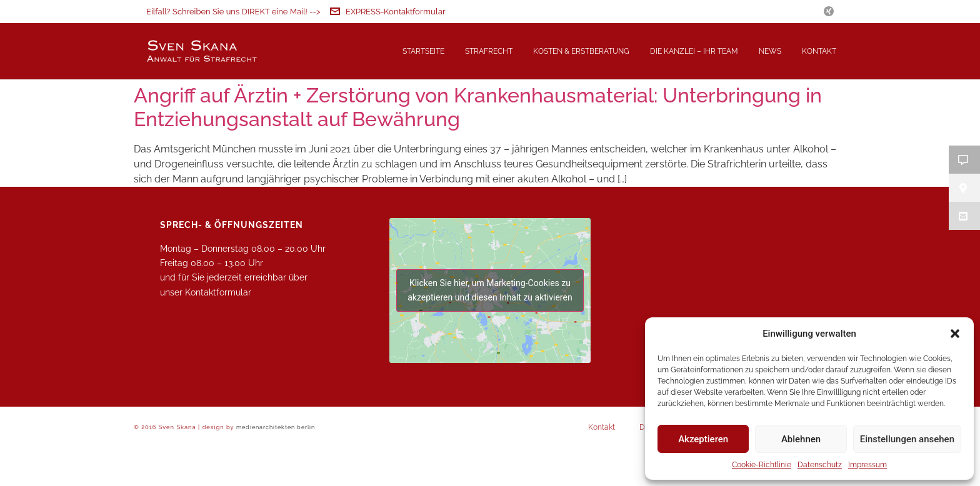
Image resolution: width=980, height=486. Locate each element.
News (770, 51)
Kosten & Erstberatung (581, 51)
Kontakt (819, 51)
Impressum (867, 465)
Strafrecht (489, 51)
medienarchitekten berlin (276, 468)
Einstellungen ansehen (907, 439)
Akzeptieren (703, 439)
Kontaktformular (218, 334)
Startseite (423, 51)
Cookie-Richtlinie (762, 465)
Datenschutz (820, 465)
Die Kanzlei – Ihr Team (694, 51)
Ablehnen (801, 439)
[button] (955, 334)
